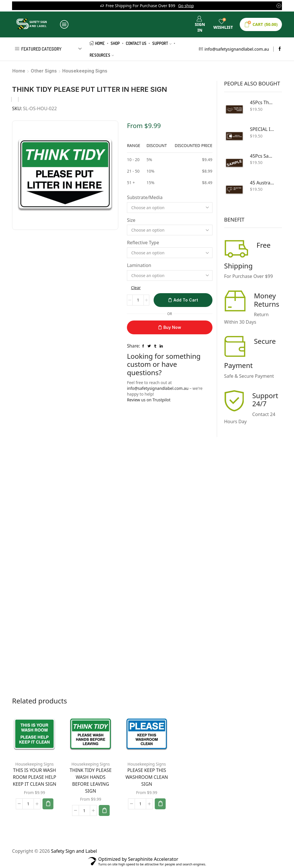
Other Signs (44, 71)
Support (162, 43)
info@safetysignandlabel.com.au (158, 388)
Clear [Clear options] (136, 288)
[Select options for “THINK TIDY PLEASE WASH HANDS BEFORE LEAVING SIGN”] (104, 810)
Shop (115, 43)
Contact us (136, 43)
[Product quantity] (138, 300)
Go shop (186, 6)
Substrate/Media (145, 197)
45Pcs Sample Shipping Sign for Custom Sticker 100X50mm (263, 156)
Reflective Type (143, 243)
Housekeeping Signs (85, 71)
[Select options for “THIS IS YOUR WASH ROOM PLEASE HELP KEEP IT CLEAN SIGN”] (48, 804)
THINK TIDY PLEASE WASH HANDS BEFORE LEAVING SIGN (91, 781)
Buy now (172, 327)
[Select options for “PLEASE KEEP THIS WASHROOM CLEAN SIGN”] (160, 804)
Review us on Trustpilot (149, 400)
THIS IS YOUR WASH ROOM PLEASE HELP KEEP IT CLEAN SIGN (34, 777)
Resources (102, 55)
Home (97, 43)
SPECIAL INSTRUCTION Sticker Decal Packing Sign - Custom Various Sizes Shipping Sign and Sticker (263, 129)
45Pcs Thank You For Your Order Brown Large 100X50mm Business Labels (263, 102)
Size (131, 220)
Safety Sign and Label (74, 851)
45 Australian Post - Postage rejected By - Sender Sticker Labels (263, 183)
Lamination (139, 265)
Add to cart (186, 300)
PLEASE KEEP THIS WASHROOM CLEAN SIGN (147, 777)
